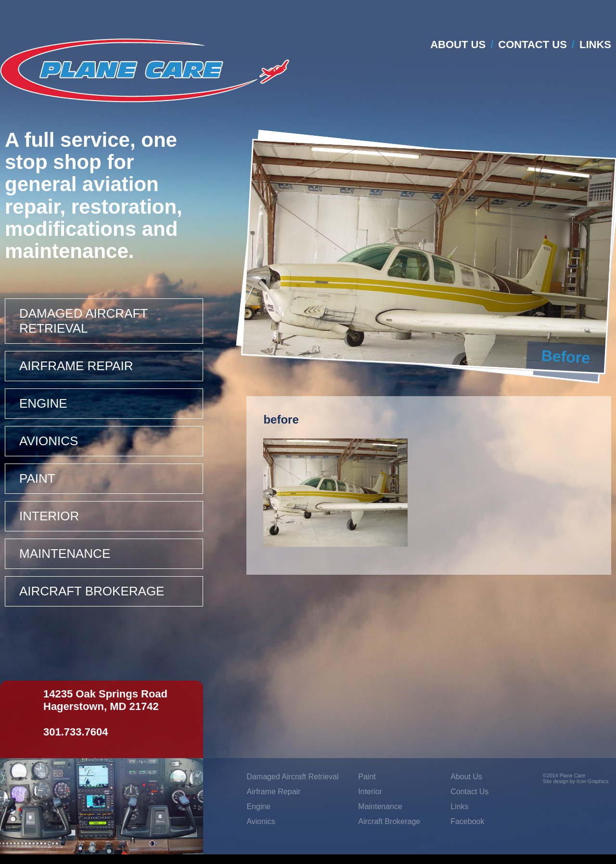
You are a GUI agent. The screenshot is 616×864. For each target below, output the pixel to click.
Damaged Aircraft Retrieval (83, 321)
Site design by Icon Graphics (576, 781)
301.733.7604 (76, 732)
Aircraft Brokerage (92, 591)
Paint (37, 478)
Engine (43, 403)
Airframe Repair (76, 366)
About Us (458, 45)
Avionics (49, 441)
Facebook (467, 821)
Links (595, 45)
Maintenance (65, 554)
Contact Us (533, 45)
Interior (49, 516)
